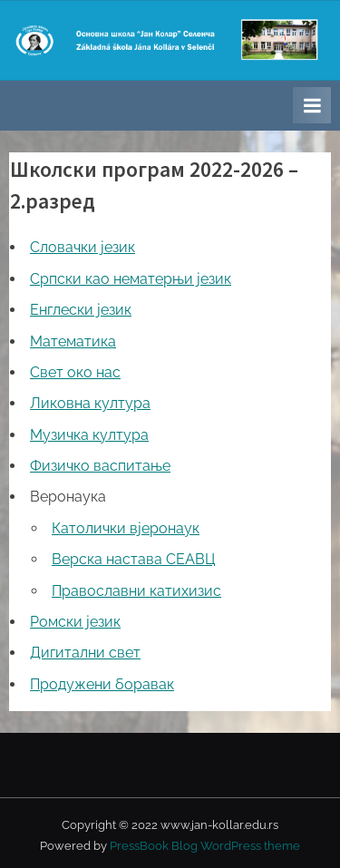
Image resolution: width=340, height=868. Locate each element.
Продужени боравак (102, 684)
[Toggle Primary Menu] (312, 105)
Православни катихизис (136, 591)
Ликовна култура (90, 403)
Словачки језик (83, 247)
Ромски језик (75, 622)
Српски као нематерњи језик (131, 279)
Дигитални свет (85, 653)
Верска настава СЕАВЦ (134, 559)
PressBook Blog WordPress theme (205, 846)
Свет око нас (75, 372)
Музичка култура (89, 435)
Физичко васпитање (100, 466)
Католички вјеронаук (126, 528)
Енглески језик (81, 310)
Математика (73, 341)
